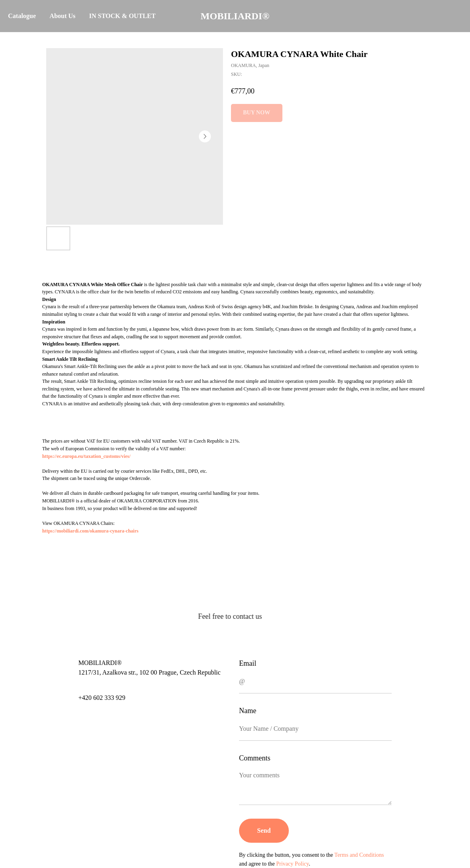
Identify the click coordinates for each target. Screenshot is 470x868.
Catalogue (22, 16)
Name (248, 711)
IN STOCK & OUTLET (123, 16)
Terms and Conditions (359, 855)
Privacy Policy (293, 864)
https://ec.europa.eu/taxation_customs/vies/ (86, 456)
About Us (62, 16)
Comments (255, 758)
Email (248, 663)
